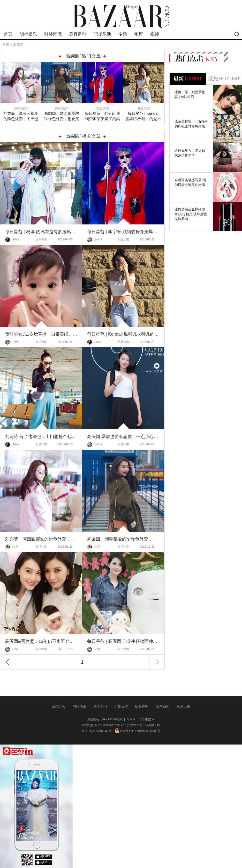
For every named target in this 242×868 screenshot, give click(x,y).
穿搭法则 (21, 108)
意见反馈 (183, 706)
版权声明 (142, 706)
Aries (12, 240)
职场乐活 (102, 34)
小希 (12, 342)
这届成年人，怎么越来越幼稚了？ (190, 153)
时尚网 (131, 719)
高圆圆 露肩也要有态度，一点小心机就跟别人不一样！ (123, 437)
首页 (8, 34)
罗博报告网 (147, 719)
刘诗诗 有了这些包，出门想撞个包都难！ (41, 437)
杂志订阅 (59, 706)
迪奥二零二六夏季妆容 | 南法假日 (190, 94)
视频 (155, 34)
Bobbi (95, 240)
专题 (123, 34)
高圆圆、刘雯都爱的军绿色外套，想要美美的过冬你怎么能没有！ (62, 116)
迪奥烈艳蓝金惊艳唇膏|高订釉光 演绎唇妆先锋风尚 (191, 214)
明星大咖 (103, 108)
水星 (12, 547)
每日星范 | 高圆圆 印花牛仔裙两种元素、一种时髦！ (123, 641)
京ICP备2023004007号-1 (98, 731)
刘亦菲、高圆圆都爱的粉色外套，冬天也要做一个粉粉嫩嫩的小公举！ (21, 116)
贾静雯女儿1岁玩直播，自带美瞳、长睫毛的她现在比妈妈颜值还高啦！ (41, 334)
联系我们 (163, 706)
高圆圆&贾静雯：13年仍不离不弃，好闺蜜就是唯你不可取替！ (41, 641)
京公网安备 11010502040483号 (138, 731)
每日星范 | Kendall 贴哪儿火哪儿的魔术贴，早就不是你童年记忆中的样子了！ (144, 116)
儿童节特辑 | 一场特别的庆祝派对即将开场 (191, 124)
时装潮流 (53, 34)
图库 (139, 34)
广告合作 (121, 706)
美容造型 (78, 34)
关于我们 (100, 706)
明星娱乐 (28, 34)
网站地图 (79, 706)
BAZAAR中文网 (112, 719)
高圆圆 (18, 45)
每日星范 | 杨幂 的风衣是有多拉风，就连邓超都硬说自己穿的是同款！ (41, 232)
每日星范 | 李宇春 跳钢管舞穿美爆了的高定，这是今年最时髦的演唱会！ (103, 116)
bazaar (121, 16)
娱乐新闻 (41, 239)
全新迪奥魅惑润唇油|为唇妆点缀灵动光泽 (190, 182)
